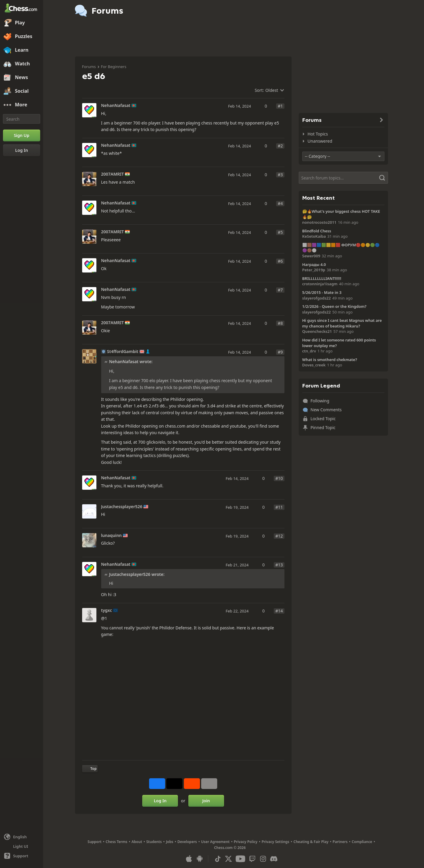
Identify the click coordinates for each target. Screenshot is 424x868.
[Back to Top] (90, 769)
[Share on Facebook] (157, 784)
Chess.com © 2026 (230, 848)
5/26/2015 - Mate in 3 (322, 292)
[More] (22, 105)
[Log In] (22, 150)
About (137, 842)
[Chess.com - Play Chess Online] (22, 9)
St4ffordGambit (123, 352)
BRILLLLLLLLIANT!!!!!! (322, 278)
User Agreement (215, 842)
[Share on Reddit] (192, 784)
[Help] (22, 856)
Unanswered (320, 141)
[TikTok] (218, 859)
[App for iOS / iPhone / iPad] (189, 859)
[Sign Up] (22, 136)
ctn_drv (309, 351)
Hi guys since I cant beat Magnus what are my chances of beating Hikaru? (342, 323)
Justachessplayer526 (122, 507)
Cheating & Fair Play (311, 842)
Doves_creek (314, 365)
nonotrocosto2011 (319, 222)
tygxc (107, 610)
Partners (340, 842)
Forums (89, 67)
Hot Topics (318, 134)
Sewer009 (311, 256)
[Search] (22, 119)
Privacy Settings (275, 842)
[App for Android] (200, 859)
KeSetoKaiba (314, 236)
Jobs (170, 842)
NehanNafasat (116, 105)
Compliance (362, 842)
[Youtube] (240, 859)
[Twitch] (252, 859)
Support (94, 842)
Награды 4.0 (314, 264)
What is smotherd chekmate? (330, 360)
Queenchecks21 (317, 331)
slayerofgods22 (317, 298)
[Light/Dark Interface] (22, 846)
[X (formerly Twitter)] (229, 859)
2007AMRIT (113, 174)
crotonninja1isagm (320, 284)
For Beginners (114, 67)
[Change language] (22, 837)
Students (154, 842)
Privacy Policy (246, 842)
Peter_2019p (314, 270)
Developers (187, 842)
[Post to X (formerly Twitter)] (174, 784)
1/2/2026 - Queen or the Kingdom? (334, 306)
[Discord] (274, 859)
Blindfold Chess (317, 231)
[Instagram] (263, 859)
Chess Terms (116, 842)
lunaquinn (112, 535)
